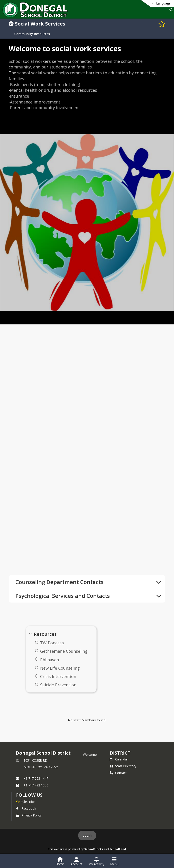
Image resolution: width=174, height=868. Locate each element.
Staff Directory (123, 766)
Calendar (119, 759)
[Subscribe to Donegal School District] (25, 802)
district (120, 753)
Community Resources (32, 34)
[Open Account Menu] (76, 861)
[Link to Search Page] (170, 10)
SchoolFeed (118, 849)
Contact (118, 773)
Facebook (26, 808)
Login (87, 835)
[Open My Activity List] (96, 861)
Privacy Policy (29, 815)
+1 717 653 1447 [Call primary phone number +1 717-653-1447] (36, 778)
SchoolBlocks (94, 849)
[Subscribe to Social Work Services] (162, 24)
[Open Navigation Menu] (114, 861)
